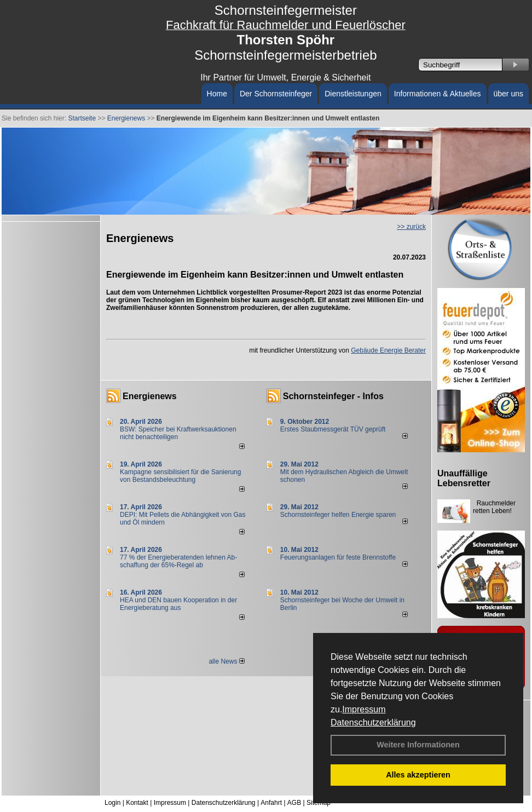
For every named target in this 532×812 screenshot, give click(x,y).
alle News (226, 661)
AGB (294, 803)
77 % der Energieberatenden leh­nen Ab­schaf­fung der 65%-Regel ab (178, 561)
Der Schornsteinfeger (276, 94)
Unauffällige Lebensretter (464, 478)
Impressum (364, 709)
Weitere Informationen (418, 745)
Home (217, 94)
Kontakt (137, 803)
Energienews (150, 396)
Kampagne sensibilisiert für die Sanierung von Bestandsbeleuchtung (180, 476)
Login (112, 803)
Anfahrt (271, 803)
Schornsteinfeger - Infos (333, 396)
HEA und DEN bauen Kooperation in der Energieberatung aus (178, 604)
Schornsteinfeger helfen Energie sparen (338, 515)
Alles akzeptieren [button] (418, 775)
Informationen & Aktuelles (438, 94)
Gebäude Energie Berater (388, 350)
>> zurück (411, 227)
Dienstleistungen (353, 94)
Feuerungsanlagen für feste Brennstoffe (338, 557)
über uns (508, 94)
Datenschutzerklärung (373, 722)
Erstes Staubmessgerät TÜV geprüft (333, 429)
